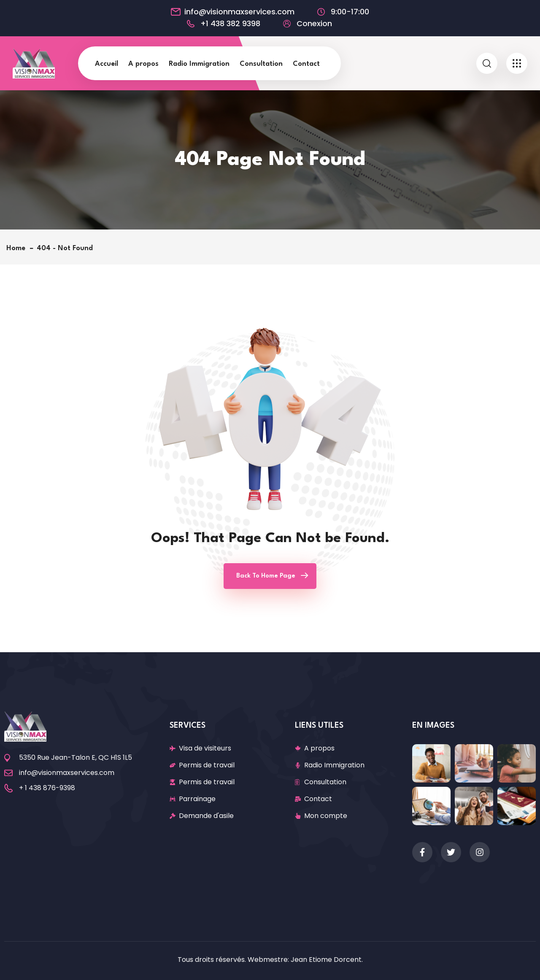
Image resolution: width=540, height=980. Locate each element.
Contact (306, 64)
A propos (143, 64)
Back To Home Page (266, 576)
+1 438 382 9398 (230, 24)
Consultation (261, 64)
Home (18, 248)
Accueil (107, 64)
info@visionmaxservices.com (239, 12)
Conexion (314, 24)
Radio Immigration (199, 64)
